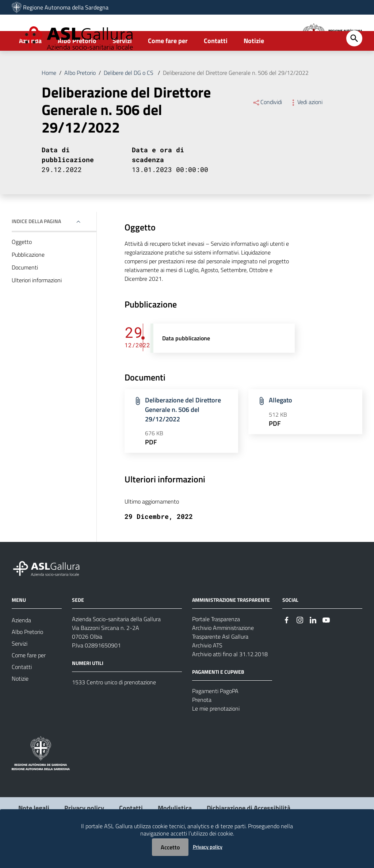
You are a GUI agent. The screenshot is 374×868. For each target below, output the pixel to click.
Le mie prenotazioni (216, 736)
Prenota (202, 727)
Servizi (122, 68)
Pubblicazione (28, 282)
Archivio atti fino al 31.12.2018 (230, 681)
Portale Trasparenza (216, 646)
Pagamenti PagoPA (215, 718)
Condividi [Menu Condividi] (267, 129)
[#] (287, 647)
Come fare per (168, 68)
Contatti (216, 68)
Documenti (25, 295)
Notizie (254, 68)
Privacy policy (208, 847)
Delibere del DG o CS (129, 100)
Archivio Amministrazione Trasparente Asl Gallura (223, 659)
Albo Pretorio (77, 68)
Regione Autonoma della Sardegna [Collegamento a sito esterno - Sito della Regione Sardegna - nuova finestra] (66, 7)
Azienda (30, 68)
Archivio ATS (207, 673)
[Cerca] (354, 66)
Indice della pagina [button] (36, 248)
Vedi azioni (306, 129)
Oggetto (22, 269)
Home (49, 100)
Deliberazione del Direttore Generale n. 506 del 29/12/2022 (236, 100)
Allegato (280, 428)
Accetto (170, 847)
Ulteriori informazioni (37, 307)
